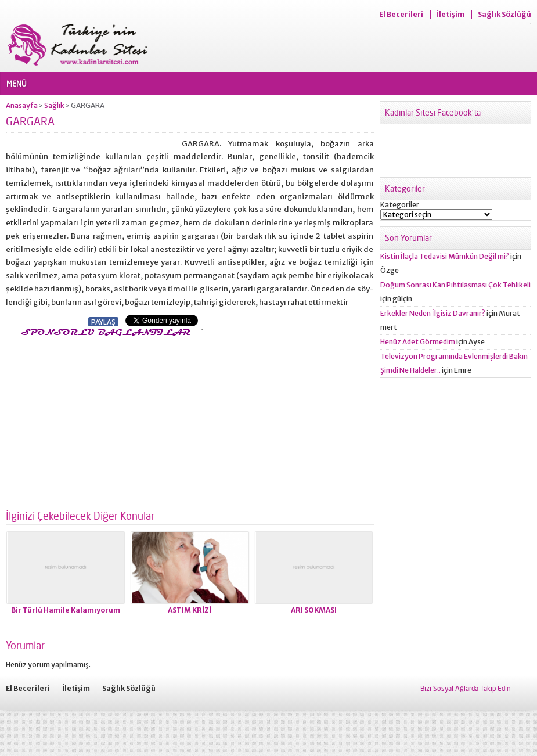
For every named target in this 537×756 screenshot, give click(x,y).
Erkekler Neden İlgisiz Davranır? (433, 313)
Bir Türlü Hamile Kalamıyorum (66, 610)
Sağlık (54, 105)
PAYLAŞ (103, 322)
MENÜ (17, 84)
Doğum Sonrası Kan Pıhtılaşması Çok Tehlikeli (455, 285)
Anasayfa (22, 105)
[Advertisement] (103, 420)
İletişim (450, 14)
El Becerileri (401, 14)
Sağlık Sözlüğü (504, 14)
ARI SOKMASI (314, 610)
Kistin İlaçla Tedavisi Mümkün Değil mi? (445, 256)
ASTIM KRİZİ (190, 610)
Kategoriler (400, 205)
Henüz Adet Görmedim (418, 342)
